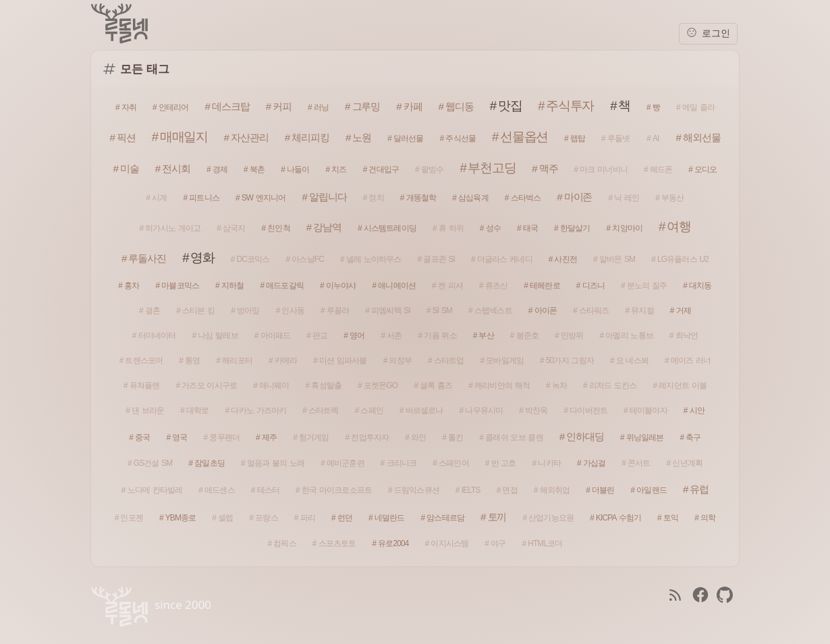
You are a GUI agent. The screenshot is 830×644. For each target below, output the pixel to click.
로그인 (708, 33)
